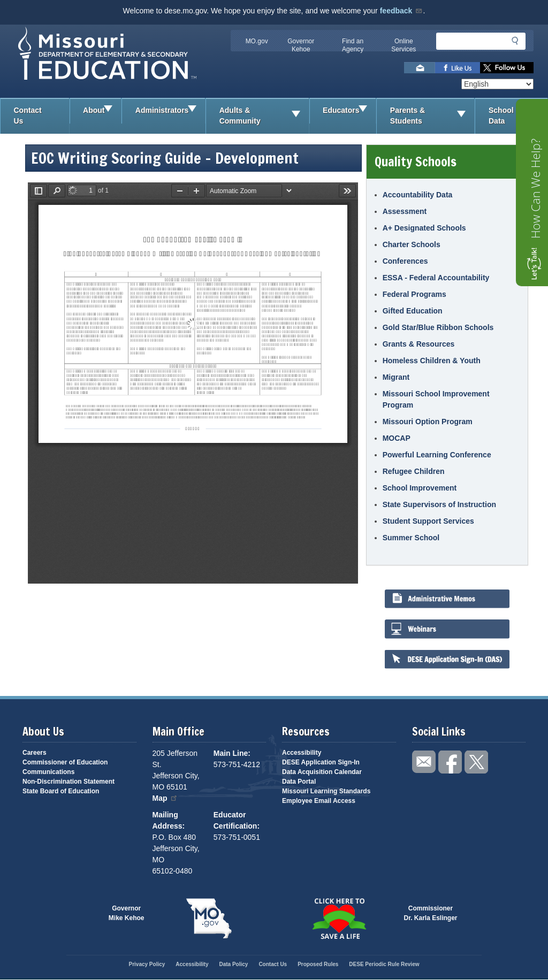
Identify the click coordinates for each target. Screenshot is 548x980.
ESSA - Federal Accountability (436, 278)
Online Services (404, 45)
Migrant (396, 377)
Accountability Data (418, 195)
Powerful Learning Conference (437, 455)
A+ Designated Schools (424, 228)
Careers (35, 753)
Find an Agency (353, 45)
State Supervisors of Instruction (439, 504)
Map (165, 798)
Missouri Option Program (428, 422)
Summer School (411, 538)
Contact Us (28, 116)
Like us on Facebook (458, 68)
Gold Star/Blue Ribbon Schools (438, 327)
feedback (402, 11)
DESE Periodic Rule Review (384, 964)
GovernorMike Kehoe (127, 913)
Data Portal (299, 782)
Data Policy (233, 964)
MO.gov (257, 41)
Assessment (405, 211)
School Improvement (420, 488)
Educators (349, 111)
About (102, 111)
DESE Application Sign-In (321, 762)
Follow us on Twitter (507, 68)
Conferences (405, 261)
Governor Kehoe (301, 45)
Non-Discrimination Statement (68, 782)
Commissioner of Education (65, 762)
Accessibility (302, 753)
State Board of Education (61, 791)
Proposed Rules (318, 964)
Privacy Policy (147, 964)
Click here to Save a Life (339, 918)
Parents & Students (432, 116)
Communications (48, 772)
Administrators (170, 111)
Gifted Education (413, 311)
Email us (420, 68)
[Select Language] (497, 84)
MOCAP (397, 438)
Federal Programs (414, 294)
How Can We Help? (535, 189)
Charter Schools (412, 244)
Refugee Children (414, 471)
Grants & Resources (419, 344)
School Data (518, 116)
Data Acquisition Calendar (322, 772)
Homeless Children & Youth (432, 361)
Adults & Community (264, 116)
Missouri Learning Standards (326, 791)
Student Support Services (428, 521)
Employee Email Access (319, 801)
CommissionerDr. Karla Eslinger (431, 913)
